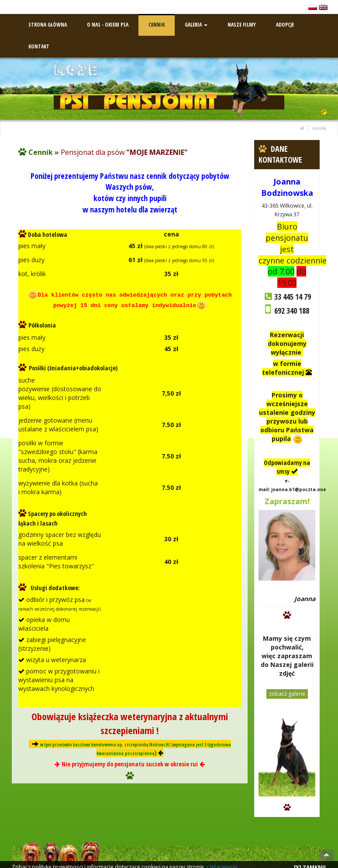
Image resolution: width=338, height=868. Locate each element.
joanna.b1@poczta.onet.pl (303, 488)
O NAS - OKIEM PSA (108, 23)
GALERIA (196, 23)
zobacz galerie (287, 692)
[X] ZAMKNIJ (310, 861)
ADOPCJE (285, 23)
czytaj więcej (222, 861)
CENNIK (157, 23)
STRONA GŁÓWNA (48, 23)
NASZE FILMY (242, 23)
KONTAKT (39, 45)
